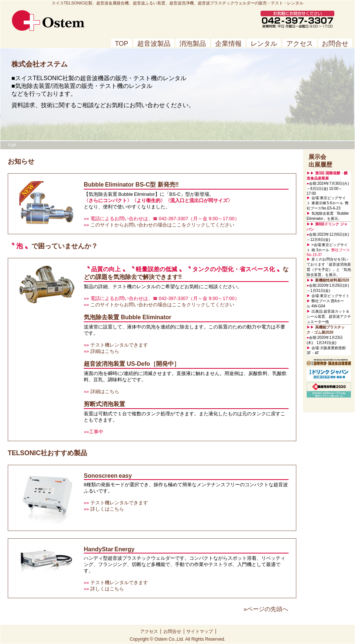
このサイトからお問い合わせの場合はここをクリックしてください (162, 225)
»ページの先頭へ (266, 609)
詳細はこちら (104, 351)
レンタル (264, 44)
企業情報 (228, 44)
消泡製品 (193, 44)
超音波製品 (154, 44)
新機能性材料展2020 (332, 280)
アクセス (300, 44)
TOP (121, 44)
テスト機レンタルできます (118, 345)
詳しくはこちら (106, 509)
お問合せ (335, 44)
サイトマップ (200, 631)
